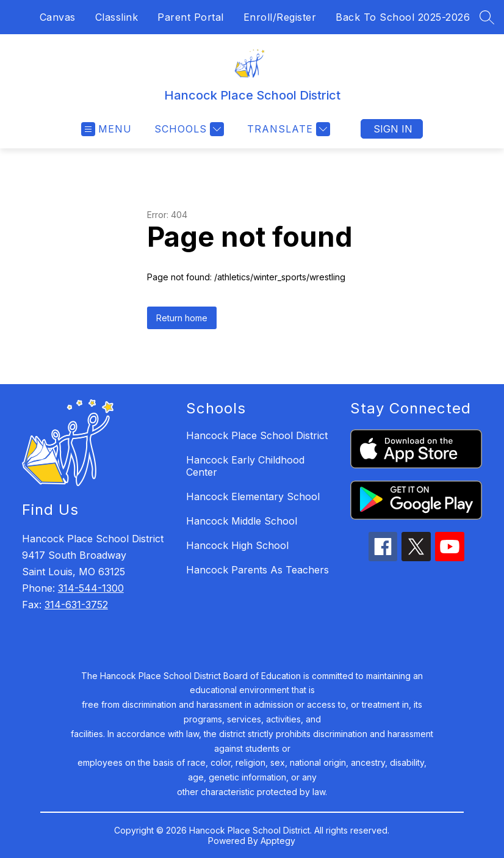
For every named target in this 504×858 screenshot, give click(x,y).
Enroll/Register (280, 17)
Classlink (117, 17)
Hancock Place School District (257, 435)
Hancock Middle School (242, 521)
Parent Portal (191, 17)
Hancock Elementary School (253, 496)
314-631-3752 (76, 605)
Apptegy (278, 841)
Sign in (393, 129)
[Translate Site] (287, 129)
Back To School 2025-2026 (403, 17)
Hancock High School (237, 545)
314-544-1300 (91, 588)
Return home (182, 318)
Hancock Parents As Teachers (257, 570)
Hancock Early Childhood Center (245, 466)
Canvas (58, 17)
